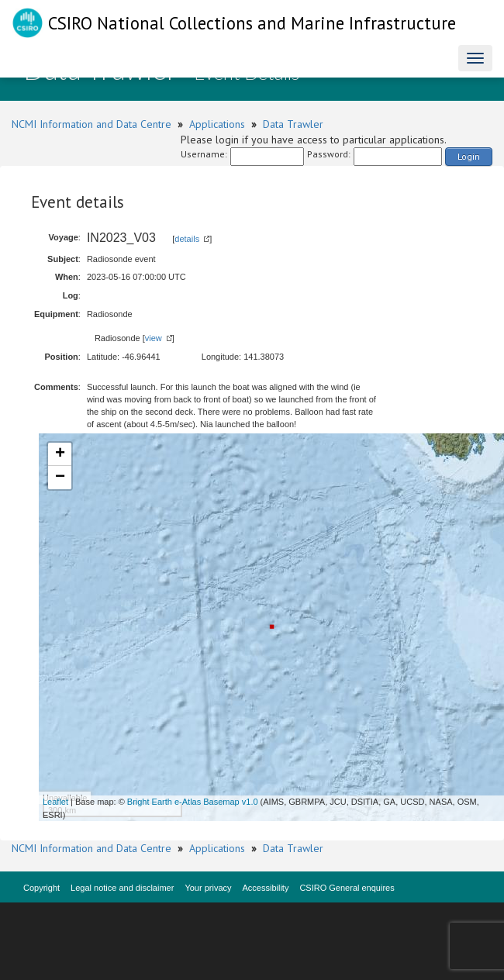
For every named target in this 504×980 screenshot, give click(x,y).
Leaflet (55, 802)
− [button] (60, 478)
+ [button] (60, 454)
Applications (217, 124)
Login (469, 156)
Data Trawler (293, 124)
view (154, 338)
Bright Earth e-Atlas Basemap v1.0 (193, 802)
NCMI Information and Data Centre (91, 124)
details (187, 239)
